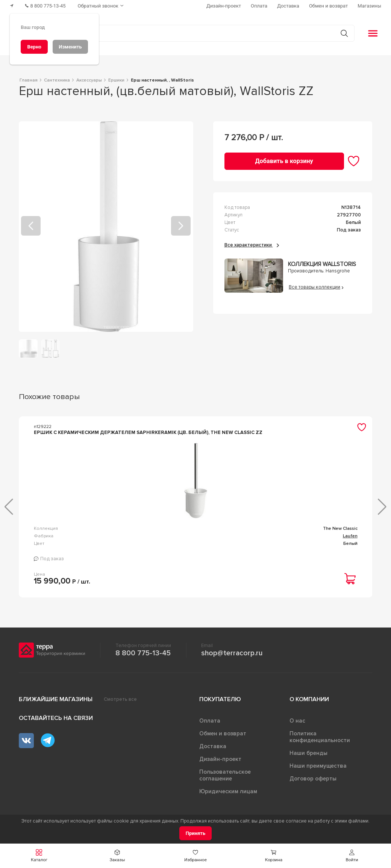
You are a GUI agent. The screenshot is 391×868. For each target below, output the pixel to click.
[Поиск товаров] (192, 33)
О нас (297, 721)
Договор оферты (313, 779)
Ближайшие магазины (56, 699)
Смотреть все (120, 699)
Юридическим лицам (228, 791)
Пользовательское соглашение (225, 775)
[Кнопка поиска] (344, 33)
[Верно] (34, 47)
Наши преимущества (318, 766)
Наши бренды (308, 753)
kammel (349, 529)
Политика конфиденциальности (320, 737)
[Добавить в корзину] (284, 161)
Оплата (210, 721)
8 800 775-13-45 (143, 653)
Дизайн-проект (220, 759)
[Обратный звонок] (102, 6)
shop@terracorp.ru (232, 653)
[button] (352, 856)
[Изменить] (70, 47)
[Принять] (196, 833)
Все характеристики (252, 245)
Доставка (213, 746)
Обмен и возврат (223, 733)
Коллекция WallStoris (322, 264)
